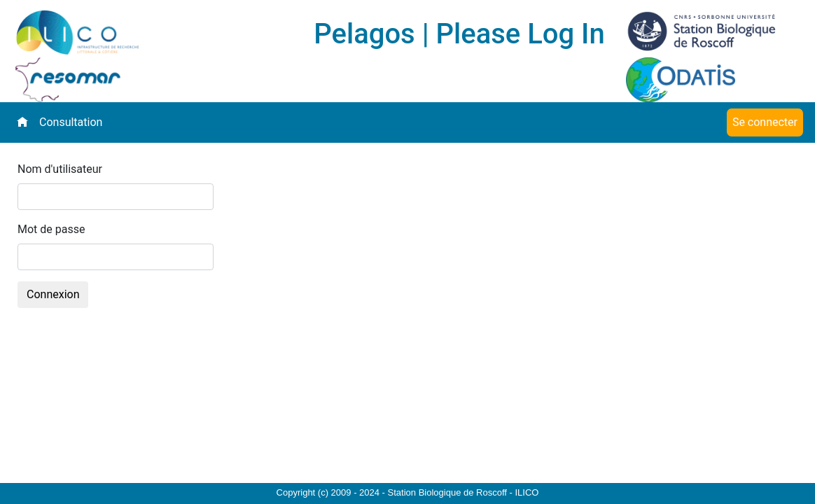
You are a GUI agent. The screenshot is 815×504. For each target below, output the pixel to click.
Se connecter (765, 122)
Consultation (71, 122)
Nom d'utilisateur (60, 169)
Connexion (53, 294)
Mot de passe (51, 229)
